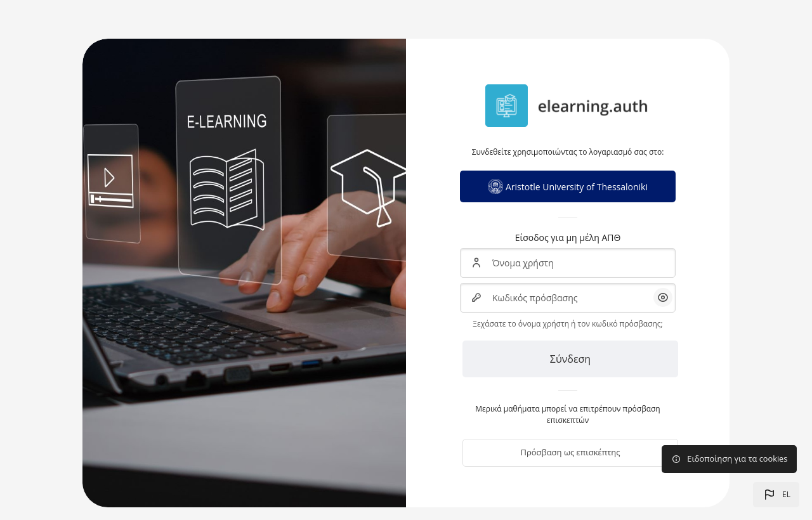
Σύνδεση (570, 359)
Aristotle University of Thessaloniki (568, 186)
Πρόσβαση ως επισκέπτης (570, 452)
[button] (776, 495)
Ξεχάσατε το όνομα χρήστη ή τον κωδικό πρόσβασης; (567, 324)
